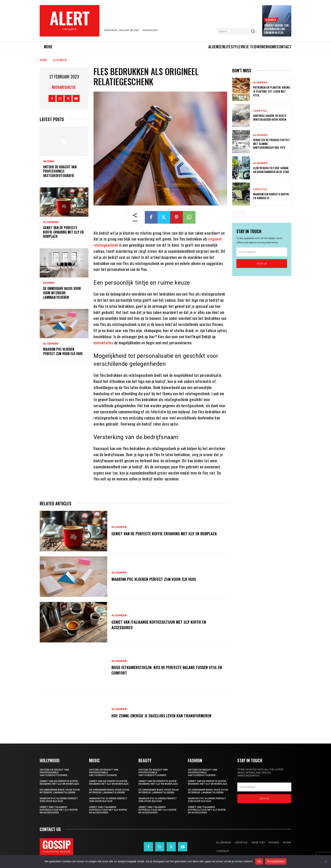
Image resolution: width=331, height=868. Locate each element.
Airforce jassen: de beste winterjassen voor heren (270, 117)
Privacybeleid (276, 861)
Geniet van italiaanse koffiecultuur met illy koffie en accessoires (162, 625)
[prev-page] (235, 214)
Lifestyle (260, 111)
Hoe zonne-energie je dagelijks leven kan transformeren (165, 715)
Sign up (262, 263)
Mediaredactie (64, 87)
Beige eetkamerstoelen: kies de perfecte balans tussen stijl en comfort (168, 670)
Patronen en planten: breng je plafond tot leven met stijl (272, 91)
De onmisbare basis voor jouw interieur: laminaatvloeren (62, 293)
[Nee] (326, 861)
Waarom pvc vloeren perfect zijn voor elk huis (63, 351)
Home (43, 60)
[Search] (253, 31)
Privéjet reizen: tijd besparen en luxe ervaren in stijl (277, 29)
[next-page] (242, 214)
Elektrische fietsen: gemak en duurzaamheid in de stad (271, 170)
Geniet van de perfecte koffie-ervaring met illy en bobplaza (63, 232)
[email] (262, 252)
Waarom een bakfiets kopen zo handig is (271, 196)
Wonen (49, 161)
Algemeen (271, 20)
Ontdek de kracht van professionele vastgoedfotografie (60, 171)
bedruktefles (103, 343)
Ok (259, 861)
